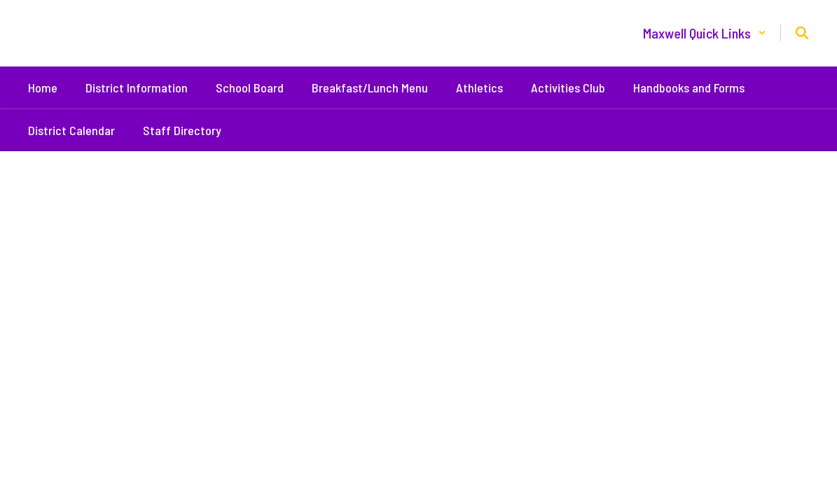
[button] (705, 33)
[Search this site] (802, 33)
